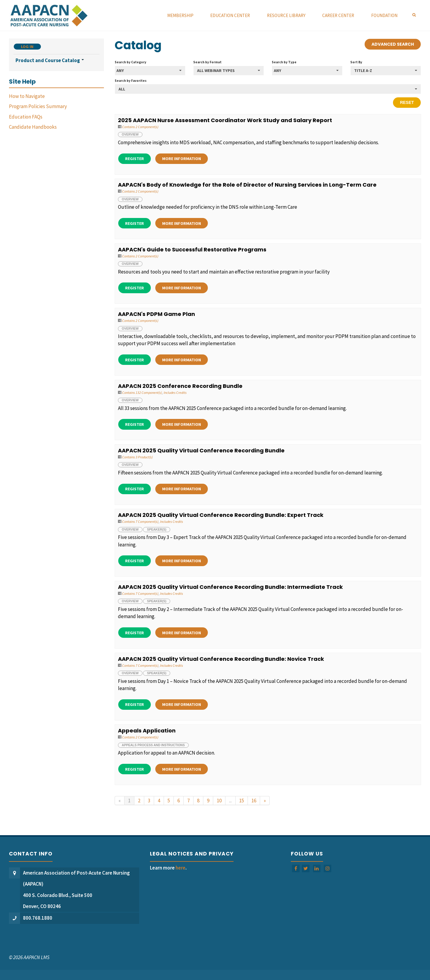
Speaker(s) (157, 529)
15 (242, 801)
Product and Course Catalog (50, 60)
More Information (182, 159)
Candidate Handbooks (33, 127)
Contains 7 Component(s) (140, 522)
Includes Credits (175, 393)
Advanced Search (393, 44)
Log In (27, 47)
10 (219, 801)
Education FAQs (26, 117)
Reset (407, 102)
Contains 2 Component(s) (140, 127)
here (181, 868)
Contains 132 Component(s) (142, 393)
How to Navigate (27, 96)
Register (135, 159)
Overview (130, 134)
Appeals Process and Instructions (153, 745)
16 (254, 801)
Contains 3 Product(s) (138, 457)
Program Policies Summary (38, 106)
